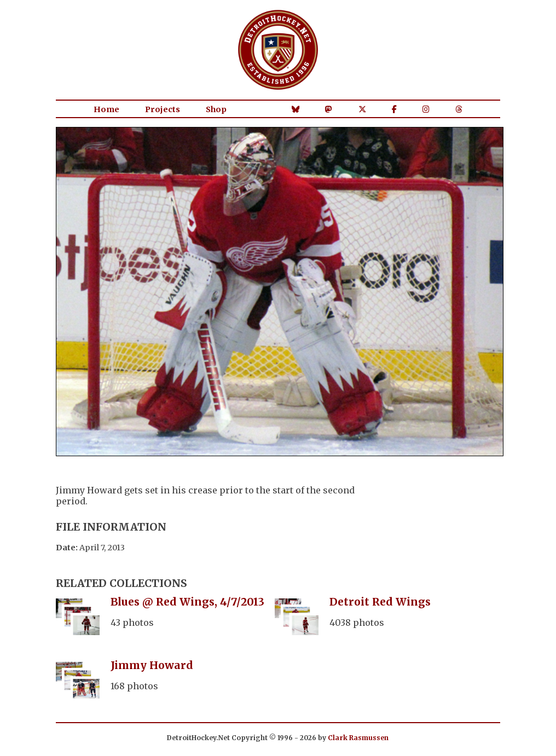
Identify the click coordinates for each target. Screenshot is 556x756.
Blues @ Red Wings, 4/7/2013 (187, 602)
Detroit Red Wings (380, 602)
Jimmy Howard (152, 665)
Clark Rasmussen (358, 738)
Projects (163, 109)
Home (106, 109)
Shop (216, 109)
